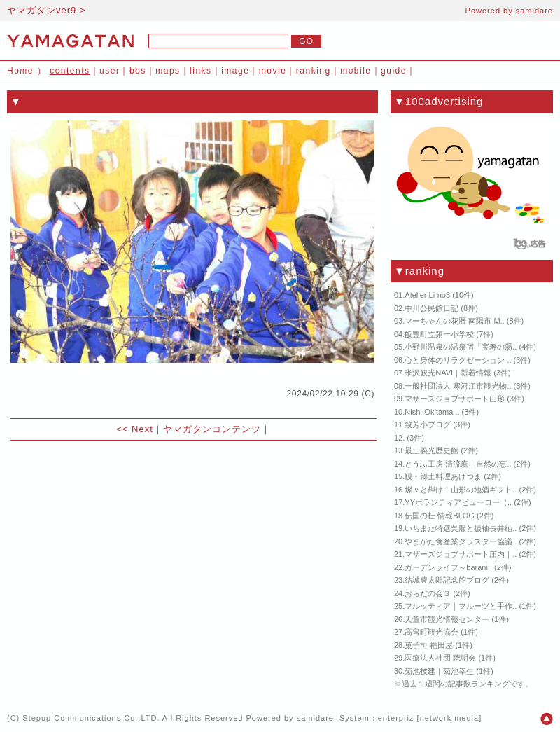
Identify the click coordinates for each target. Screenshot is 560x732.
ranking (314, 71)
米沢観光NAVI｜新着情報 (448, 373)
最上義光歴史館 (432, 450)
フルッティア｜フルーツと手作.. (461, 606)
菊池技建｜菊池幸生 (439, 671)
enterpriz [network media (428, 718)
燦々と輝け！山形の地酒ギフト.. (461, 490)
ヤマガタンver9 (42, 10)
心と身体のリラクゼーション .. (458, 360)
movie (273, 71)
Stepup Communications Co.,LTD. (91, 718)
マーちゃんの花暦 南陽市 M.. (454, 321)
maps (168, 71)
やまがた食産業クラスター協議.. (461, 541)
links (201, 71)
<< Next (135, 429)
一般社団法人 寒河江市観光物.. (458, 386)
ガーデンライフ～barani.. (448, 567)
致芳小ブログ (428, 424)
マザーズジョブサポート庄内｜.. (461, 554)
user (110, 71)
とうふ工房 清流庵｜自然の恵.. (458, 464)
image (235, 71)
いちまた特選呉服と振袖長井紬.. (461, 528)
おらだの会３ (428, 593)
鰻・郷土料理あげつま (443, 476)
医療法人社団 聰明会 (440, 658)
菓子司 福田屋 (429, 645)
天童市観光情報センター (447, 619)
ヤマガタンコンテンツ (212, 429)
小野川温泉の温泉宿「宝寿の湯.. (461, 347)
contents (70, 71)
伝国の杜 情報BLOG (440, 516)
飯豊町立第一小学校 (439, 334)
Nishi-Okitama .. (432, 412)
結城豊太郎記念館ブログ (447, 580)
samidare (534, 11)
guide (394, 71)
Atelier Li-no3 (427, 295)
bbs (138, 71)
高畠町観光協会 (432, 632)
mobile (356, 71)
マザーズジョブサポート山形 (455, 399)
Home (20, 71)
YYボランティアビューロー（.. (458, 502)
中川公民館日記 (432, 308)
